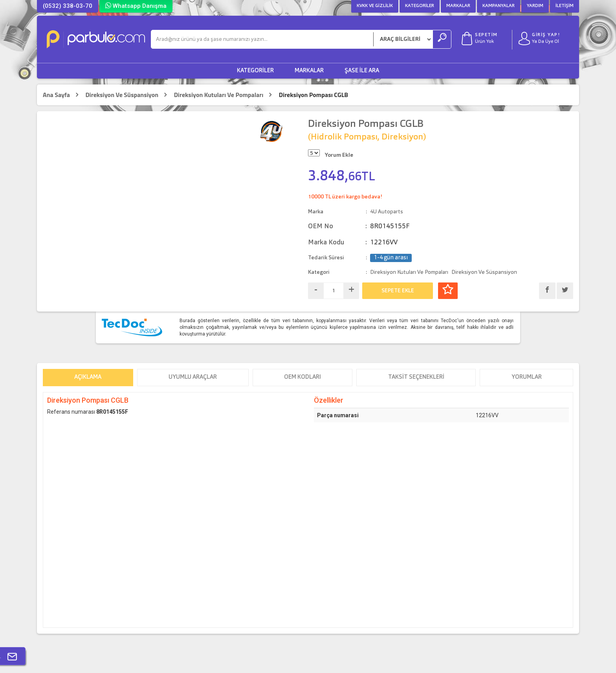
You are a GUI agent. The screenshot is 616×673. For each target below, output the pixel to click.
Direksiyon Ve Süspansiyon (122, 95)
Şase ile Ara (362, 71)
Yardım (535, 6)
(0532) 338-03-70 (68, 6)
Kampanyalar (499, 6)
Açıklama (88, 377)
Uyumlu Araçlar (193, 377)
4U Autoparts (387, 212)
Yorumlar (527, 377)
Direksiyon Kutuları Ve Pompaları (219, 95)
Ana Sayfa (56, 95)
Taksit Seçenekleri (416, 377)
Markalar (458, 6)
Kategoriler (420, 6)
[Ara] (262, 39)
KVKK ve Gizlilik (375, 6)
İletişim (565, 6)
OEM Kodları (302, 377)
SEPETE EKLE (398, 291)
